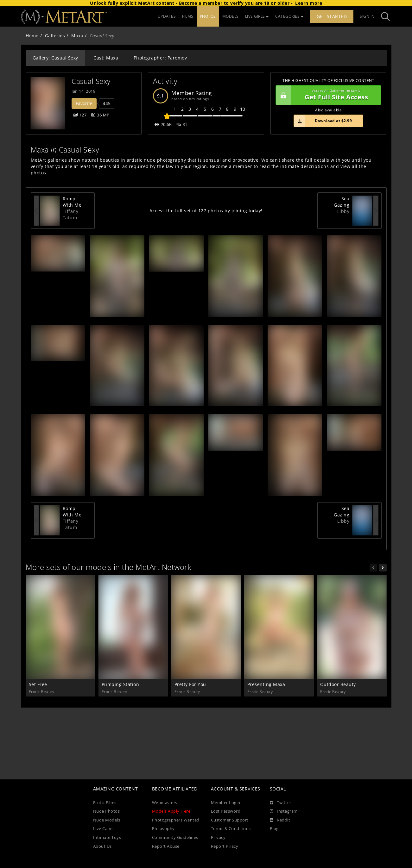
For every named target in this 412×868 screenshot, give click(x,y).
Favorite (84, 103)
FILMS (188, 16)
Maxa (77, 36)
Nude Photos (107, 811)
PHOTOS (208, 16)
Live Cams (103, 829)
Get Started (332, 16)
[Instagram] (284, 811)
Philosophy (163, 829)
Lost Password (226, 811)
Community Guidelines (175, 837)
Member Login (226, 803)
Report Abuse (166, 846)
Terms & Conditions (231, 829)
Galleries (55, 36)
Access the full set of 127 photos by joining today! (206, 211)
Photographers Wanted (176, 820)
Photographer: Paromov (160, 58)
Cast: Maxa (106, 58)
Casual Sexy (91, 81)
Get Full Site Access (327, 95)
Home (32, 36)
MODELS (231, 16)
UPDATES (167, 16)
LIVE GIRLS (257, 16)
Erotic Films (105, 803)
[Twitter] (281, 803)
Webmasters (165, 803)
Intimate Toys (107, 837)
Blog (274, 829)
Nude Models (107, 820)
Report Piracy (225, 846)
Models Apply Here (171, 811)
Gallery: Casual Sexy (55, 58)
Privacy (218, 837)
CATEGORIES (289, 16)
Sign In (367, 16)
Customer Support (230, 820)
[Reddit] (280, 820)
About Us (102, 846)
